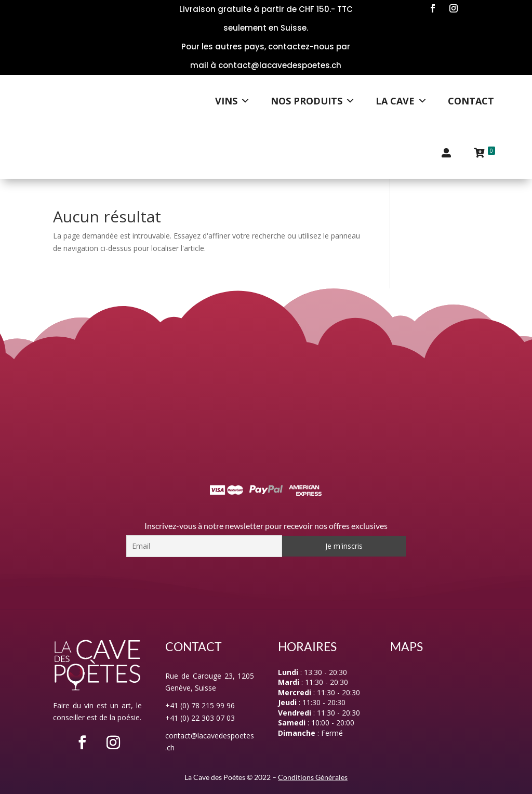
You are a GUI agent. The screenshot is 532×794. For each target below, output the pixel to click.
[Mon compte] (447, 153)
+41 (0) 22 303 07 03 (200, 718)
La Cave (401, 101)
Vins (232, 101)
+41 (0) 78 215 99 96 (200, 705)
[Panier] (484, 153)
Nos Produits (313, 101)
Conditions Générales (313, 777)
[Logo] (115, 101)
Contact (471, 101)
